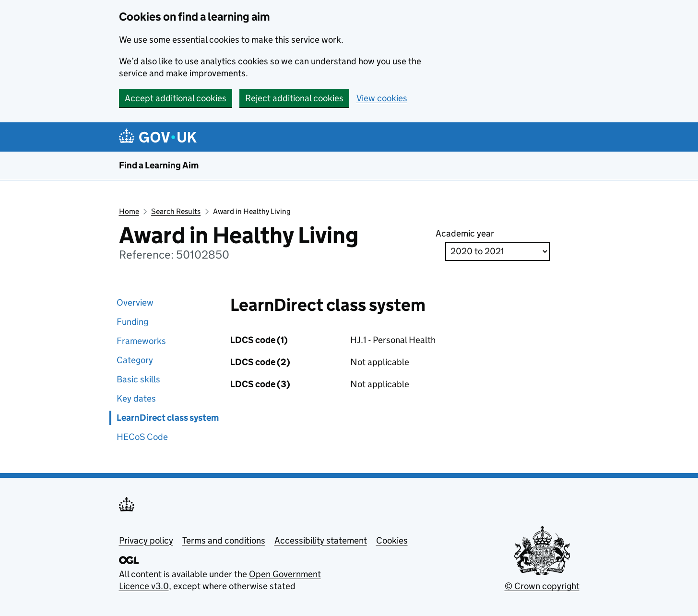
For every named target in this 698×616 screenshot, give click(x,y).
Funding (132, 322)
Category (135, 360)
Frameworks (141, 341)
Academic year (465, 233)
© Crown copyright (542, 586)
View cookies (382, 98)
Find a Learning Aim (159, 165)
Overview (135, 302)
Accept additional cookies (176, 98)
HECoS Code (142, 437)
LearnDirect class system (168, 418)
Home (129, 211)
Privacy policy (146, 540)
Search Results (176, 211)
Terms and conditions (224, 540)
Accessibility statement (321, 540)
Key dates (136, 398)
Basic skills (138, 379)
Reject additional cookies (294, 98)
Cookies (392, 540)
